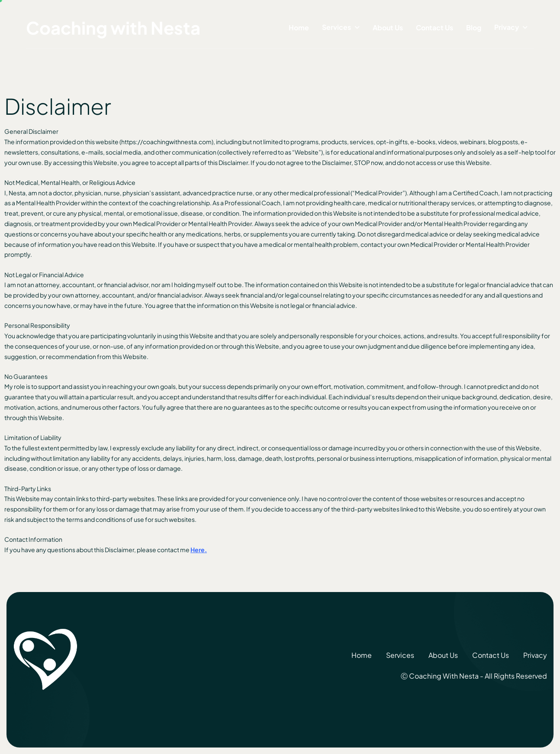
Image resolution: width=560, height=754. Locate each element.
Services (336, 27)
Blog (474, 28)
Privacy (507, 27)
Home (299, 28)
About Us (388, 28)
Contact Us (434, 28)
